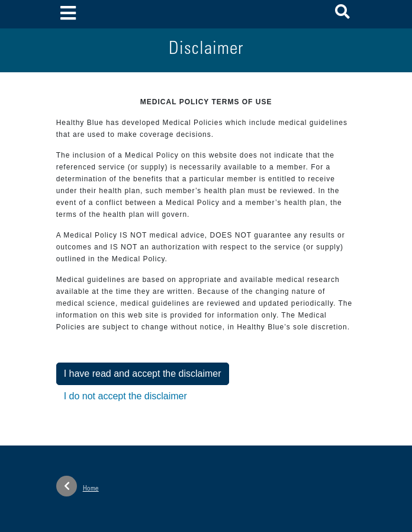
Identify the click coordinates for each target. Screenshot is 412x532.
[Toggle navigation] (68, 14)
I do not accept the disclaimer (125, 396)
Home (78, 486)
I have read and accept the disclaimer (143, 374)
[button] (342, 14)
